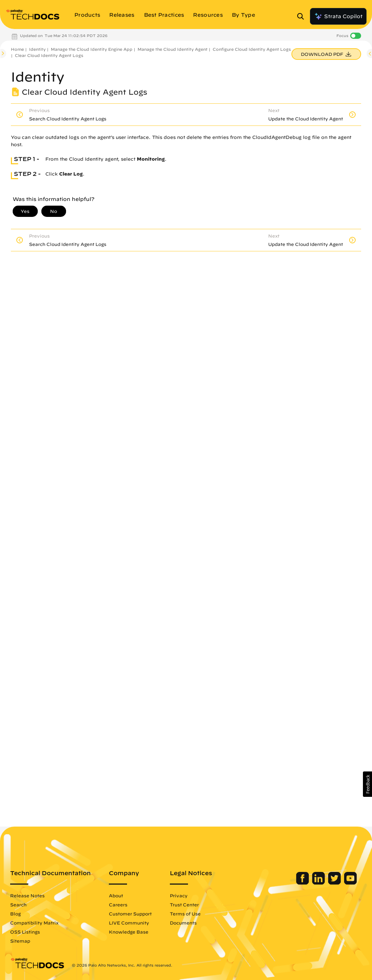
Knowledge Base (129, 932)
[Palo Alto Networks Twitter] (335, 883)
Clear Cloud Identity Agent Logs (49, 55)
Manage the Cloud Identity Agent (173, 49)
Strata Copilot (338, 16)
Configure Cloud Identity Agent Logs (252, 49)
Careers (118, 905)
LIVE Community (129, 923)
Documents (183, 923)
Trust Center (184, 905)
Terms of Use (185, 914)
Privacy (179, 895)
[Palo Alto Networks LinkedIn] (319, 883)
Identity (37, 49)
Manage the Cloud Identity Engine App (92, 49)
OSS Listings (25, 932)
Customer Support (130, 914)
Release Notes (27, 895)
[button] (367, 784)
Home (17, 49)
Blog (15, 914)
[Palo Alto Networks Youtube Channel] (350, 883)
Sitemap (20, 941)
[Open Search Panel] (303, 16)
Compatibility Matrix (34, 923)
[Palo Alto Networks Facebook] (303, 883)
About (116, 895)
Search (18, 905)
